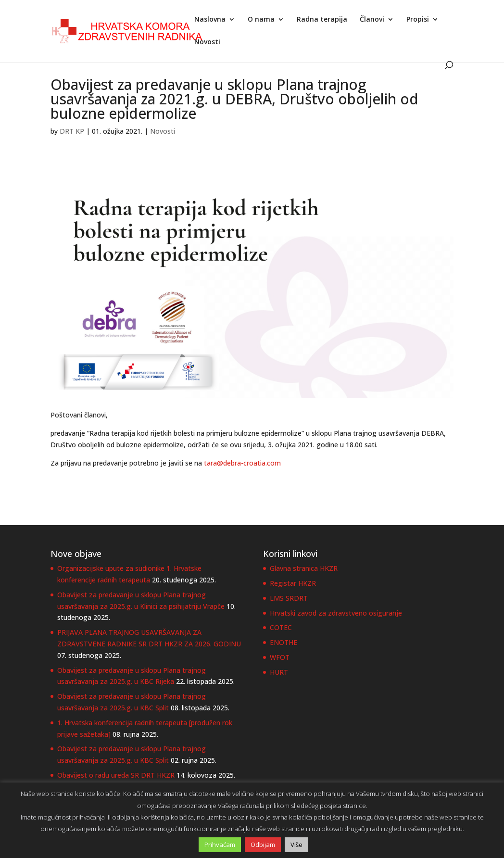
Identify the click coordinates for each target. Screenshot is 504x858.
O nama (261, 20)
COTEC (281, 627)
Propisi (418, 20)
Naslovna (210, 20)
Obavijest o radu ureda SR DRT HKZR (116, 775)
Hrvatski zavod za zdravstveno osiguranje (336, 613)
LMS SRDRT (289, 598)
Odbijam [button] (263, 845)
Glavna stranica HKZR (304, 568)
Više (296, 845)
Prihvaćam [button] (220, 845)
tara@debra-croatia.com (242, 463)
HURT (279, 672)
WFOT (280, 657)
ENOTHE (283, 642)
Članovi (372, 20)
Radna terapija (322, 20)
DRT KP (72, 131)
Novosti (207, 42)
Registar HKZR (293, 583)
